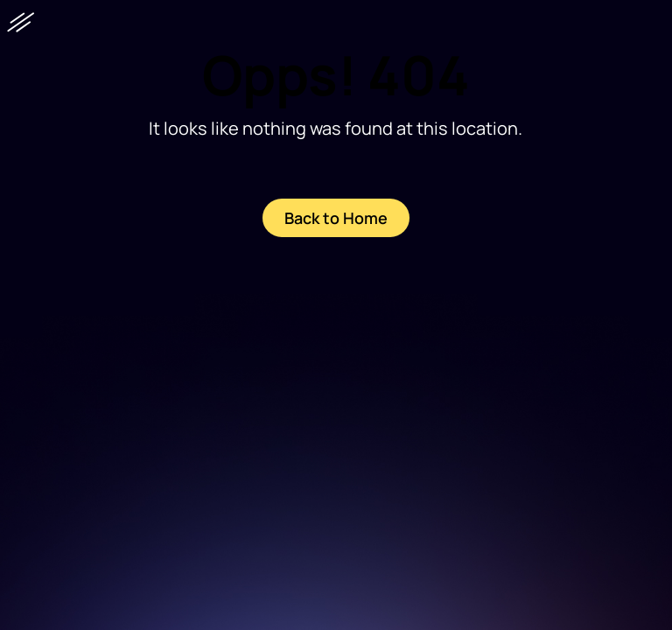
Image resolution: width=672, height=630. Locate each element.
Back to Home (336, 218)
